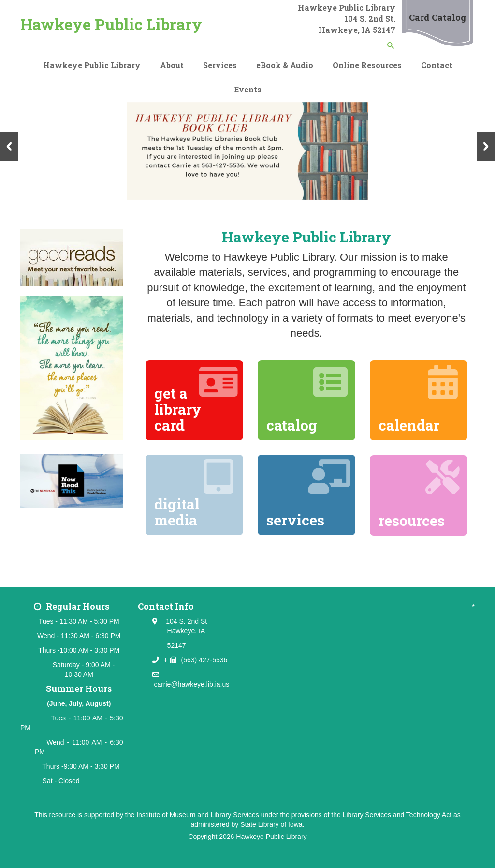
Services (220, 65)
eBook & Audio (285, 65)
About (172, 65)
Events (248, 89)
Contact (437, 65)
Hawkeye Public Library (111, 24)
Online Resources (367, 65)
